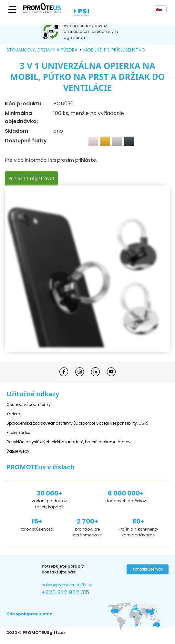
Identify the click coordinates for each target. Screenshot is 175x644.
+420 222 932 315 (65, 592)
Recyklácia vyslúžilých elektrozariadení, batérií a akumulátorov (68, 442)
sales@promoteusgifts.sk (67, 585)
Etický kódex (18, 433)
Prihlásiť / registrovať (31, 178)
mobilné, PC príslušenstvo (114, 50)
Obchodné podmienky (29, 404)
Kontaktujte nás (148, 569)
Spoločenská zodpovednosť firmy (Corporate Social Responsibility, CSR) (77, 423)
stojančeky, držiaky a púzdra (42, 50)
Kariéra (13, 414)
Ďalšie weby (18, 451)
